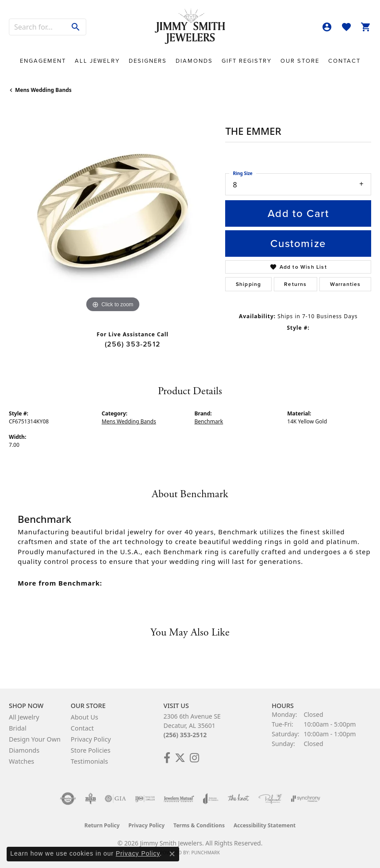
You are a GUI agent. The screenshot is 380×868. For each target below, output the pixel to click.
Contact (344, 61)
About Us (84, 717)
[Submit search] (76, 27)
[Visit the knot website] (238, 799)
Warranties (345, 284)
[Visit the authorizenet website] (68, 799)
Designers (148, 61)
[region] (113, 211)
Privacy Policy (91, 739)
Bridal (18, 728)
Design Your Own (35, 739)
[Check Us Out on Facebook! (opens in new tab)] (167, 758)
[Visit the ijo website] (145, 799)
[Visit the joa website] (211, 799)
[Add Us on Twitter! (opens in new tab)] (180, 758)
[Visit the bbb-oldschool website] (90, 799)
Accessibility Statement (265, 825)
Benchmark (209, 421)
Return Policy (102, 825)
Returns (295, 284)
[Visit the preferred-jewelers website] (270, 799)
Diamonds (194, 61)
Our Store (300, 61)
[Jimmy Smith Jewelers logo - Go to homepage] (190, 27)
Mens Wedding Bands (43, 90)
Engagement (43, 61)
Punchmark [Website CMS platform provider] (205, 853)
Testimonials (89, 761)
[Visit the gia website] (115, 799)
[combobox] (38, 27)
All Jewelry (97, 61)
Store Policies (91, 750)
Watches (21, 761)
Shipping (249, 284)
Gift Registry (247, 61)
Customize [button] (298, 244)
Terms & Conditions (199, 825)
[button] (327, 27)
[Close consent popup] (172, 854)
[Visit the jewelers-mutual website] (179, 799)
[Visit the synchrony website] (306, 799)
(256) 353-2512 (132, 344)
